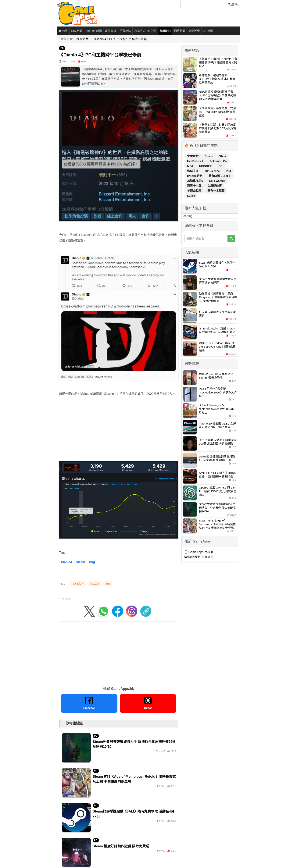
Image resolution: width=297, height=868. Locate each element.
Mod (190, 166)
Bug (92, 562)
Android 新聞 (94, 31)
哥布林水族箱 (216, 191)
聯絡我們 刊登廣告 (199, 557)
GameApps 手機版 (199, 552)
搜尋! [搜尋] (233, 4)
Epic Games (217, 181)
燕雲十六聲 (195, 186)
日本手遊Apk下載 (145, 31)
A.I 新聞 (208, 31)
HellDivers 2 (196, 161)
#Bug (108, 584)
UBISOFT (206, 166)
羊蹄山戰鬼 (195, 191)
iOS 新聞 (77, 31)
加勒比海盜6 (195, 181)
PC (62, 48)
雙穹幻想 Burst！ (220, 176)
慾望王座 (193, 171)
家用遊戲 (165, 31)
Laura (191, 196)
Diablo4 (66, 562)
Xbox (223, 156)
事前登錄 (111, 31)
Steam (81, 562)
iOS (220, 166)
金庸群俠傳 (215, 186)
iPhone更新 (195, 176)
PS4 (228, 171)
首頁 (63, 31)
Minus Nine (213, 171)
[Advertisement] (119, 426)
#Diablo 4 (78, 584)
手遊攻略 (125, 31)
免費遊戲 (193, 156)
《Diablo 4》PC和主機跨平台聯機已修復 (119, 39)
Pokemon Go (218, 161)
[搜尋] (203, 5)
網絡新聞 (180, 31)
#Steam (94, 584)
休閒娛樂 (194, 31)
